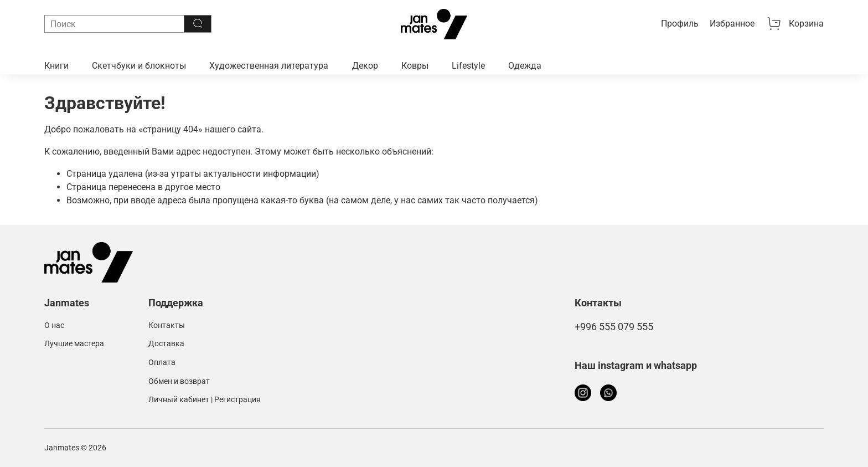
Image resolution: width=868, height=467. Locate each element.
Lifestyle (468, 66)
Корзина (795, 24)
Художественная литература (269, 66)
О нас (54, 325)
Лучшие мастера (74, 344)
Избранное (732, 24)
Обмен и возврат (179, 381)
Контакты (167, 325)
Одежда (525, 66)
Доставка (166, 344)
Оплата (162, 363)
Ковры (415, 66)
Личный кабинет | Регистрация (205, 400)
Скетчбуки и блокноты (139, 66)
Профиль (680, 24)
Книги (56, 66)
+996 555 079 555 (614, 327)
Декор (365, 66)
